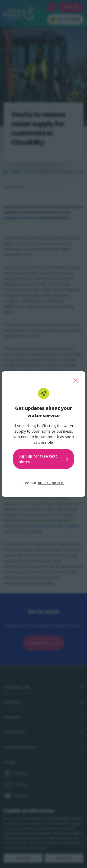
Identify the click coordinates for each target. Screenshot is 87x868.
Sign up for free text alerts (43, 459)
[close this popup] (76, 380)
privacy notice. (51, 483)
